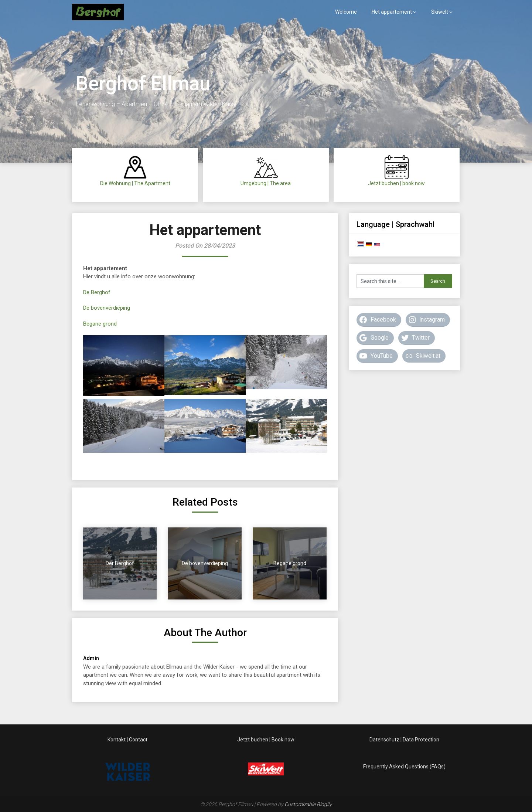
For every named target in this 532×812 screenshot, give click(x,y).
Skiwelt (440, 12)
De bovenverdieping (107, 308)
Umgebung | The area (266, 183)
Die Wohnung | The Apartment (135, 183)
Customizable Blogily (308, 804)
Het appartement (392, 12)
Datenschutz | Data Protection (404, 740)
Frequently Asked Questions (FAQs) (404, 767)
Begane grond (100, 324)
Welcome (346, 12)
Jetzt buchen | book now (396, 183)
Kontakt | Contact (127, 740)
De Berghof (97, 292)
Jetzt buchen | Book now (266, 740)
